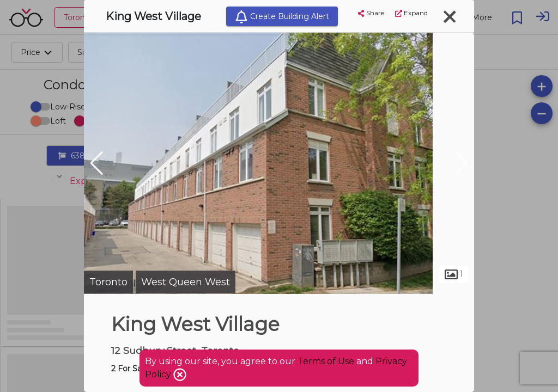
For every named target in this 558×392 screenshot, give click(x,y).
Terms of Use (326, 361)
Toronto (108, 282)
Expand (411, 13)
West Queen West (186, 282)
